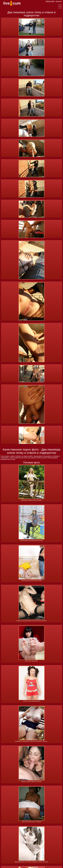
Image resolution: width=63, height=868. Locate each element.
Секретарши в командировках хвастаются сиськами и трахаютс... (32, 741)
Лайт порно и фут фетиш (32, 661)
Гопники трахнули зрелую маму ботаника (32, 581)
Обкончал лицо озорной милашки (32, 701)
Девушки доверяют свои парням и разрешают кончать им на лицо (31, 862)
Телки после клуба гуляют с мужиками (32, 822)
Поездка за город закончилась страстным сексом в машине (31, 621)
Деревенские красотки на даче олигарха (31, 500)
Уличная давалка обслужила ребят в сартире (32, 540)
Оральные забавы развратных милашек (31, 781)
